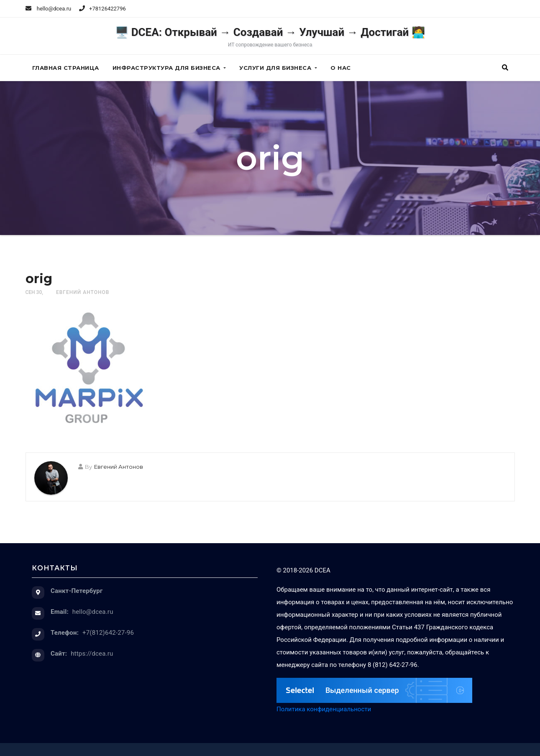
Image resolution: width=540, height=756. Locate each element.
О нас (341, 68)
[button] (505, 68)
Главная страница (66, 68)
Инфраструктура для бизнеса (169, 68)
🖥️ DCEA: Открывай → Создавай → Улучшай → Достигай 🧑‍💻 (270, 37)
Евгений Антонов (83, 292)
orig (39, 279)
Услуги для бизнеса (278, 68)
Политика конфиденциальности (324, 709)
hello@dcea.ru (49, 9)
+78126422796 (107, 9)
